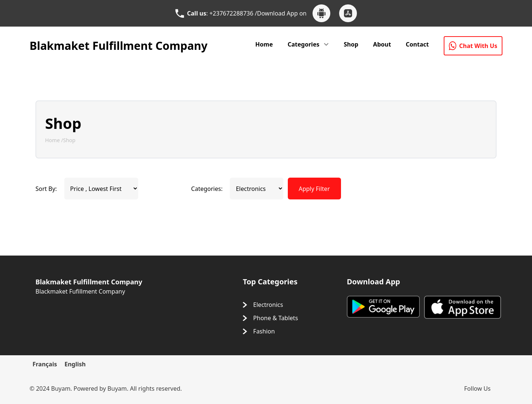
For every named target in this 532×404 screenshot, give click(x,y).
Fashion (264, 331)
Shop (351, 44)
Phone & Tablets (275, 318)
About (382, 44)
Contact (417, 44)
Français (45, 364)
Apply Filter (314, 189)
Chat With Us (473, 46)
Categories (304, 44)
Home (264, 44)
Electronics (268, 305)
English (75, 364)
